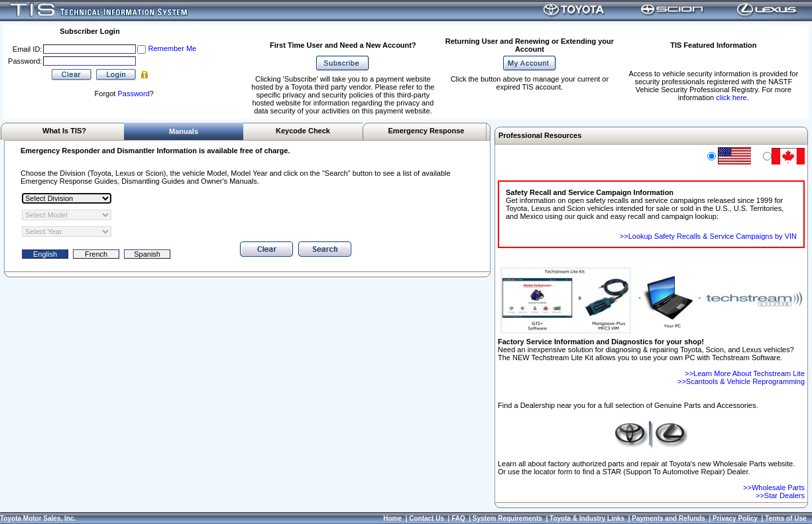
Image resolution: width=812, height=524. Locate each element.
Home (392, 518)
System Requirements (507, 518)
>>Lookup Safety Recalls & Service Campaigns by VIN (708, 236)
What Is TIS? (64, 131)
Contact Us (427, 518)
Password (133, 94)
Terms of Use (786, 518)
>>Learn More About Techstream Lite (745, 373)
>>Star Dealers (780, 495)
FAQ (458, 518)
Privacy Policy (735, 518)
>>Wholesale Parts (774, 488)
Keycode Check (303, 131)
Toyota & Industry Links (587, 518)
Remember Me (172, 48)
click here (731, 98)
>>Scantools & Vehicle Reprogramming (741, 381)
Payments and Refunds (668, 518)
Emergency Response (427, 131)
